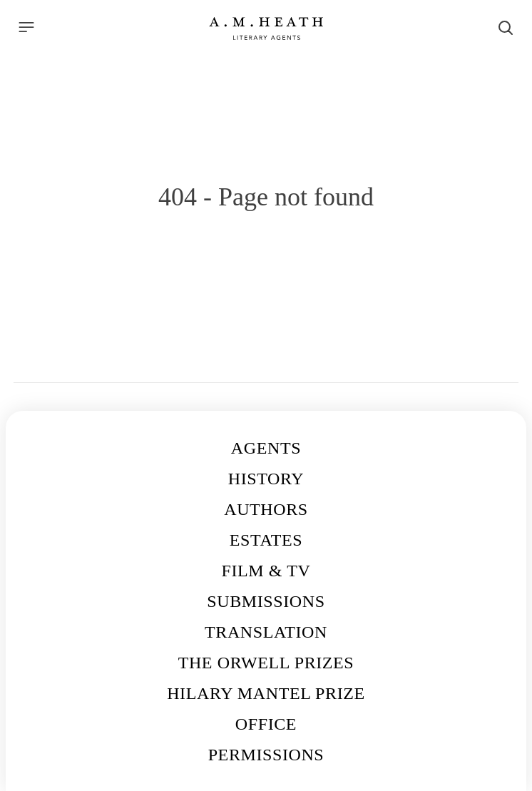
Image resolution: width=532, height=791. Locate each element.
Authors (266, 509)
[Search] (506, 28)
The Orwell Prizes (266, 663)
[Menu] (26, 27)
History (266, 479)
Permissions (266, 755)
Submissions (266, 601)
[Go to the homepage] (266, 29)
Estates (266, 540)
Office (266, 724)
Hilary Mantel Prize (266, 693)
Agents (266, 448)
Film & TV (266, 571)
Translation (266, 632)
